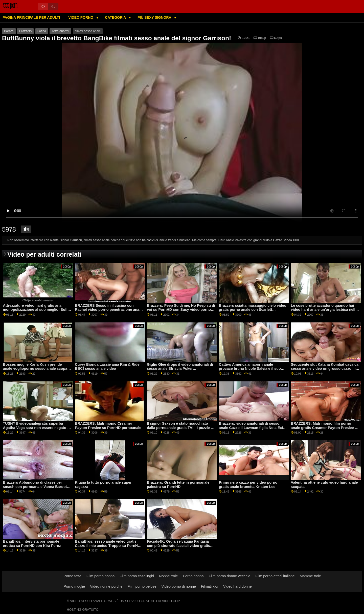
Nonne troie (168, 576)
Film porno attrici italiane (275, 576)
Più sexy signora (155, 17)
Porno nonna (193, 576)
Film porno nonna (101, 576)
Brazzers (25, 31)
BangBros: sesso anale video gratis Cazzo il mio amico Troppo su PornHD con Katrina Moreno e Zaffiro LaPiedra (108, 546)
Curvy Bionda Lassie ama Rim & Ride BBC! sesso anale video (107, 367)
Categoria (116, 17)
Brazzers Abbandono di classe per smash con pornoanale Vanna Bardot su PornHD (35, 487)
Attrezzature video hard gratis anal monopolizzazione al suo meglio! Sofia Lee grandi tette (36, 310)
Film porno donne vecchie (230, 576)
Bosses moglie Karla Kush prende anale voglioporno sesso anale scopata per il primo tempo (37, 369)
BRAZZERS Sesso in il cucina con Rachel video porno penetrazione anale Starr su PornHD (109, 310)
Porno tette (73, 576)
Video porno (81, 17)
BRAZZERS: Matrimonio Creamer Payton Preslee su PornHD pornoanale (108, 426)
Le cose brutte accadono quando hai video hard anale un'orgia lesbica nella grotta (324, 310)
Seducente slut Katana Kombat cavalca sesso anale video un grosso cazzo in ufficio (325, 369)
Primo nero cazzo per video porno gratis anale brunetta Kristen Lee (248, 485)
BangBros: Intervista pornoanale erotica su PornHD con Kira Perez (32, 544)
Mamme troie (310, 576)
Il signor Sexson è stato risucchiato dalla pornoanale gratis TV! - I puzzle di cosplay (180, 428)
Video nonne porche (106, 586)
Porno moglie (74, 586)
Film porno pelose (142, 586)
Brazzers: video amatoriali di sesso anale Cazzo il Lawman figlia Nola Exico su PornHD (253, 428)
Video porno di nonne (179, 586)
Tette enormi (60, 31)
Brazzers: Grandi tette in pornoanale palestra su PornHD (178, 485)
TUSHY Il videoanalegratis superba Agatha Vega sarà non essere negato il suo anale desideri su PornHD (36, 428)
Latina (42, 31)
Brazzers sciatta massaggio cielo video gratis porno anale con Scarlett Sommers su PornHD (253, 310)
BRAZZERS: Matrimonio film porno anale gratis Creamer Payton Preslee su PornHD (325, 428)
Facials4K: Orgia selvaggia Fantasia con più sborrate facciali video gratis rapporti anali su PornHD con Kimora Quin (179, 548)
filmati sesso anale (88, 31)
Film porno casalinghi (137, 576)
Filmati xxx (210, 586)
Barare (9, 31)
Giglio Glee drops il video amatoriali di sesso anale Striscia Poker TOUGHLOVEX (180, 369)
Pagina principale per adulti (31, 17)
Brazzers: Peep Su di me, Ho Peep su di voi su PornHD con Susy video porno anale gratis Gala (181, 310)
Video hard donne (237, 586)
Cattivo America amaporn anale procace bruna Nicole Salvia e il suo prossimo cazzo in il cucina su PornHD (252, 369)
